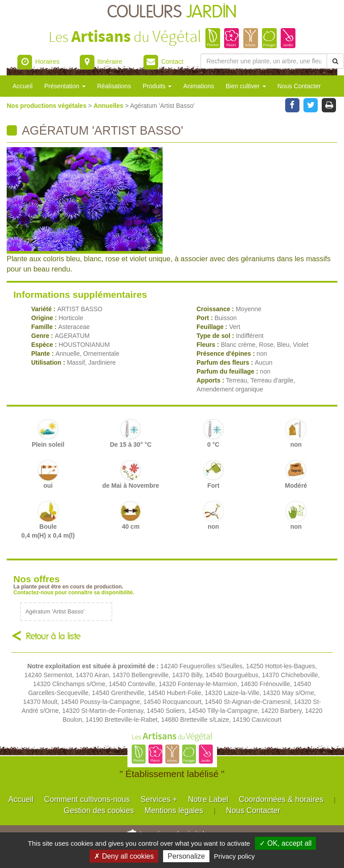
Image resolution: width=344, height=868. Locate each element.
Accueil (23, 86)
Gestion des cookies (99, 810)
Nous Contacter (299, 86)
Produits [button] (157, 86)
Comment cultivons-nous (87, 799)
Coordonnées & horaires (281, 799)
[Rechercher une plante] (264, 61)
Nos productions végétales (47, 106)
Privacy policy (234, 856)
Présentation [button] (65, 86)
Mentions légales (174, 810)
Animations (199, 86)
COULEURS (172, 12)
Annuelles (109, 106)
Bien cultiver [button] (246, 86)
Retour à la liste (53, 636)
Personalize (186, 856)
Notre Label (208, 799)
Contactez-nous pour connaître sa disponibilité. (74, 592)
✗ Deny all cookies (124, 856)
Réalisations (114, 86)
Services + (159, 799)
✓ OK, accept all (285, 843)
